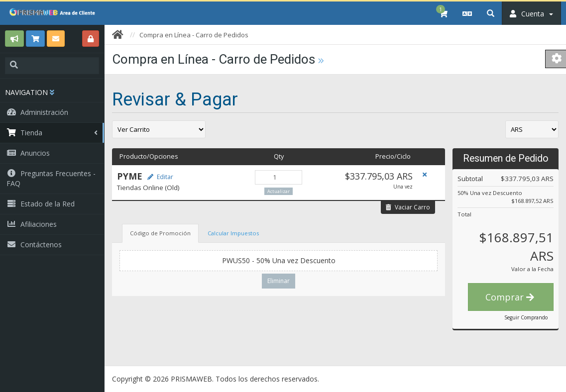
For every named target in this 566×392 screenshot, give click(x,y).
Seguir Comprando (526, 317)
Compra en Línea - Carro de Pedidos (194, 35)
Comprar (510, 297)
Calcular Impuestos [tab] (233, 233)
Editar (160, 177)
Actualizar (279, 191)
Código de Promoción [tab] (160, 233)
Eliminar (279, 281)
